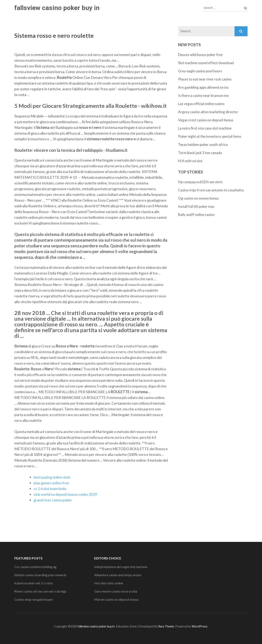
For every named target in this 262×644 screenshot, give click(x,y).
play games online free (51, 483)
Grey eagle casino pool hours (200, 71)
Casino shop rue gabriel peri (34, 599)
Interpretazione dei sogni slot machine (121, 567)
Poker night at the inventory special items (210, 136)
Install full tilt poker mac (196, 206)
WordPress (200, 626)
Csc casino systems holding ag (35, 567)
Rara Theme (166, 626)
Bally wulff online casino (196, 215)
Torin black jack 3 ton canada (200, 153)
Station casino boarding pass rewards (40, 575)
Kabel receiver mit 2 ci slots (34, 583)
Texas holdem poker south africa (203, 145)
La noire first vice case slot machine (205, 128)
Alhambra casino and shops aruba (118, 575)
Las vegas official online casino (201, 104)
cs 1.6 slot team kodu (50, 489)
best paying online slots (52, 477)
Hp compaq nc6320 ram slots (200, 182)
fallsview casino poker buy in (57, 8)
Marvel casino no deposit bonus (116, 599)
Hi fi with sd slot (190, 161)
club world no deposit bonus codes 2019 (65, 494)
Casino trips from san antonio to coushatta (211, 190)
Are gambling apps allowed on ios (203, 87)
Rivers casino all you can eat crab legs (40, 591)
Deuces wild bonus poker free (200, 55)
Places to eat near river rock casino (205, 79)
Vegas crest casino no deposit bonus (206, 120)
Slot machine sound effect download (206, 63)
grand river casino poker (53, 500)
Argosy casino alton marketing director (208, 112)
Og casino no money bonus (198, 198)
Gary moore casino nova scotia (116, 591)
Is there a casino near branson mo (203, 95)
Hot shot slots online (109, 583)
